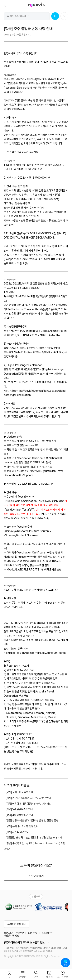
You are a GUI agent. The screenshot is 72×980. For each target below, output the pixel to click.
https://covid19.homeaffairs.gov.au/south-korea (36, 653)
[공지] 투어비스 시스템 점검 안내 (22, 826)
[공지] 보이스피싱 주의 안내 (20, 792)
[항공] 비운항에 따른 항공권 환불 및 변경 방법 (29, 804)
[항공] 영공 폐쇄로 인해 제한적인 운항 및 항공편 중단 (32, 821)
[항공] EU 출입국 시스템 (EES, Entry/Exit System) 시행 (34, 838)
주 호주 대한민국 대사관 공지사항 (21, 152)
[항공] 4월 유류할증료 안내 (19, 815)
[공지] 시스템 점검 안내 (17, 832)
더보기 (7, 849)
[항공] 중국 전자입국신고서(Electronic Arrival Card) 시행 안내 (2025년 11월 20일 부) (37, 843)
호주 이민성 (25, 764)
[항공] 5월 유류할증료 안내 (19, 809)
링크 (20, 186)
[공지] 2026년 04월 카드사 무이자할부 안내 (28, 798)
